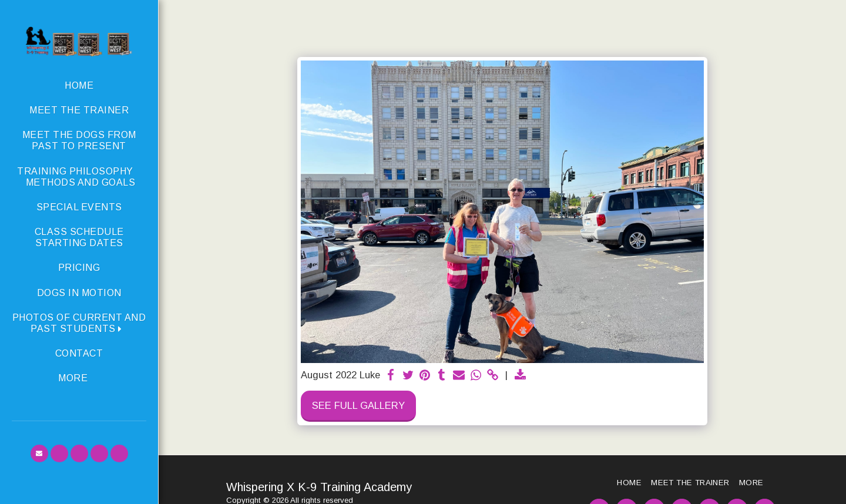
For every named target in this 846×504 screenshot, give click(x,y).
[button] (79, 323)
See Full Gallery (358, 405)
